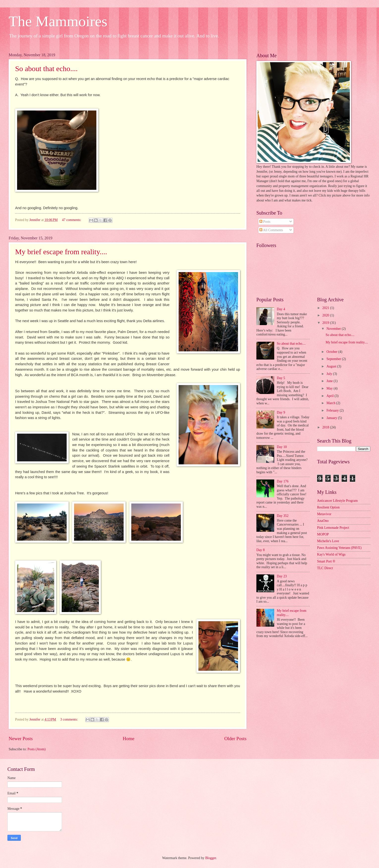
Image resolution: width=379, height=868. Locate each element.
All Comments (271, 230)
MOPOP (323, 534)
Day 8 (260, 550)
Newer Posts (21, 739)
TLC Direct (325, 568)
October (332, 352)
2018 (326, 427)
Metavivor (324, 514)
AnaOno (323, 521)
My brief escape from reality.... (61, 252)
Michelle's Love (328, 541)
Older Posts (235, 739)
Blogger (211, 858)
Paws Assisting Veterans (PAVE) (339, 548)
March (331, 403)
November (334, 329)
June (330, 381)
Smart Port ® (326, 561)
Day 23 (282, 576)
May (330, 388)
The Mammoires (58, 21)
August (332, 366)
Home (128, 739)
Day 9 (281, 412)
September (334, 359)
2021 (326, 308)
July (330, 374)
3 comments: (69, 719)
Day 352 (283, 516)
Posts (265, 222)
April (331, 396)
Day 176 (283, 481)
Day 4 (281, 309)
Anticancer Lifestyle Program (337, 501)
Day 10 (282, 447)
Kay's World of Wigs (331, 554)
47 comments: (72, 220)
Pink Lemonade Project (333, 528)
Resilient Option (328, 507)
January (332, 418)
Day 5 (281, 378)
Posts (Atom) (37, 749)
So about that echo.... (46, 69)
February (333, 410)
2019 (326, 323)
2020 (326, 315)
